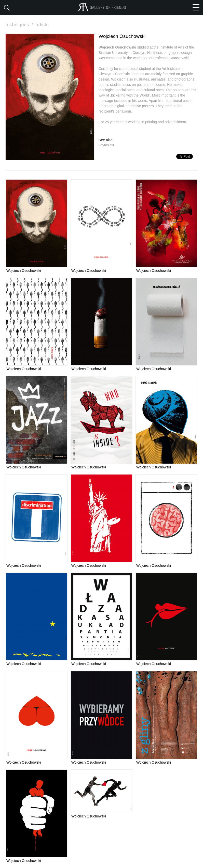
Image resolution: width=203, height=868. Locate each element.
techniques (20, 25)
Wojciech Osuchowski (24, 271)
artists (42, 25)
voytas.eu (106, 145)
